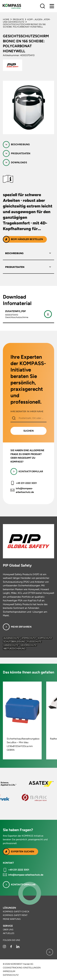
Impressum (9, 971)
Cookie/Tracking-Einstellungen (22, 968)
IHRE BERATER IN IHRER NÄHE (27, 412)
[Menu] (52, 6)
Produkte (18, 19)
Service (8, 926)
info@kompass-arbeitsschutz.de (25, 490)
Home (6, 19)
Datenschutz (11, 975)
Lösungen (9, 908)
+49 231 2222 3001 (26, 483)
